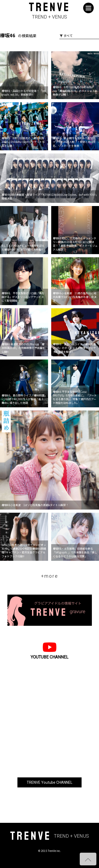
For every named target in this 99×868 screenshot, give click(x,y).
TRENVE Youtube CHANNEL (49, 782)
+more (50, 576)
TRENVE (49, 11)
